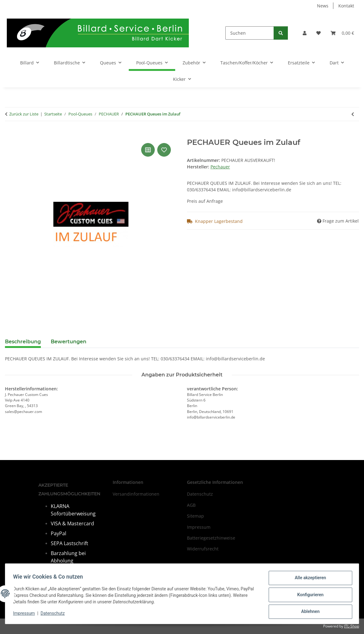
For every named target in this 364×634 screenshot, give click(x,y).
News (323, 6)
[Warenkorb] (342, 33)
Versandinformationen (136, 494)
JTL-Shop (352, 626)
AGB (191, 505)
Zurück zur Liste (24, 114)
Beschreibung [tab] (23, 342)
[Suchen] (250, 33)
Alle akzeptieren (308, 580)
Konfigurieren (308, 596)
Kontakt (346, 6)
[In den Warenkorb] (10, 135)
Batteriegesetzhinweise (211, 538)
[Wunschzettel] (318, 33)
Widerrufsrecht (203, 549)
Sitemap (195, 516)
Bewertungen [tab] (69, 342)
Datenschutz (55, 615)
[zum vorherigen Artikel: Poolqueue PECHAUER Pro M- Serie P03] (353, 114)
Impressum (26, 615)
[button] (305, 33)
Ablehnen (308, 612)
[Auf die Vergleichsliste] (148, 150)
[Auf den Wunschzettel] (164, 150)
